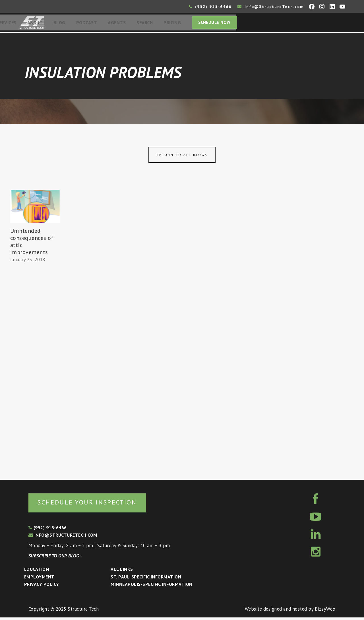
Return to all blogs (182, 156)
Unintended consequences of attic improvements (32, 243)
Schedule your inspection (95, 504)
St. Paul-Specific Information (146, 579)
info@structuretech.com (63, 537)
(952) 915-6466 (210, 7)
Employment (39, 579)
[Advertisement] (35, 370)
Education (37, 572)
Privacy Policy (42, 587)
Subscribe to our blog (55, 558)
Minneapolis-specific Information (151, 587)
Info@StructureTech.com (271, 7)
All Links (122, 572)
